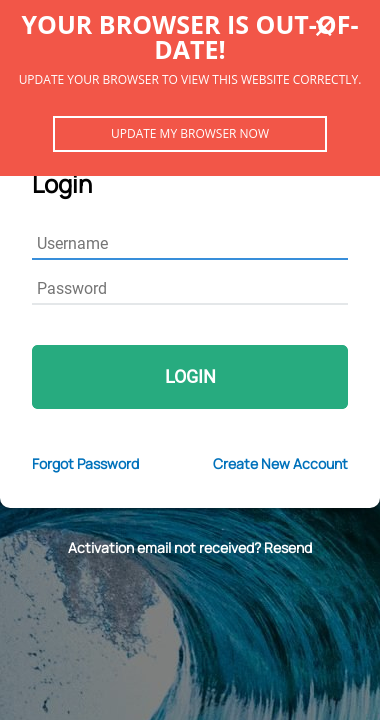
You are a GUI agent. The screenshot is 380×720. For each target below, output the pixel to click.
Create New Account (280, 463)
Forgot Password (85, 463)
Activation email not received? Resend (190, 547)
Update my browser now (190, 133)
